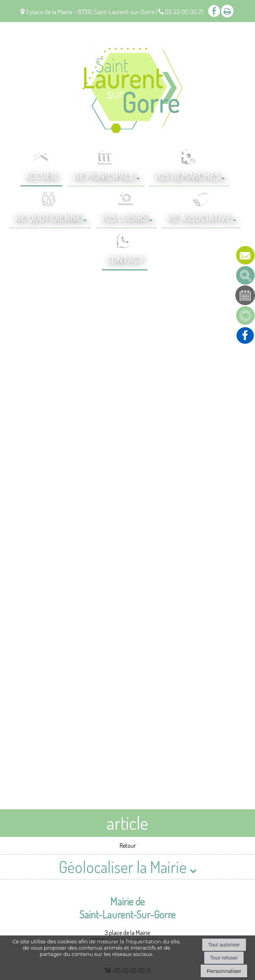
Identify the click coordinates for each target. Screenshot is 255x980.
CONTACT (125, 259)
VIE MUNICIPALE (103, 175)
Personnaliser (224, 971)
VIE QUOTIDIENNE (47, 217)
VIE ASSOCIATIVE (199, 217)
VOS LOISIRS (124, 217)
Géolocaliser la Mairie (128, 867)
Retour (128, 846)
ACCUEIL (41, 175)
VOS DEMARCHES (187, 175)
